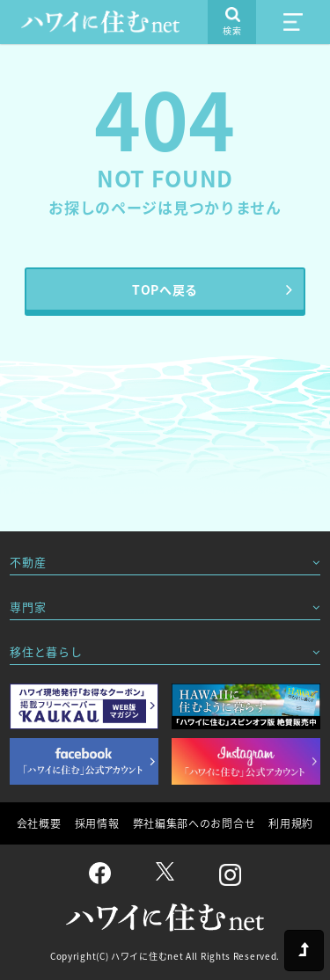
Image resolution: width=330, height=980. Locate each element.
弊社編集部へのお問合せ (194, 823)
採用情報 (97, 823)
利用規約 (291, 823)
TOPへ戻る (165, 289)
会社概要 (39, 823)
